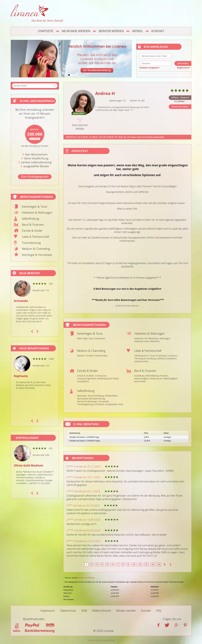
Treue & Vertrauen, (158, 356)
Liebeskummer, (141, 361)
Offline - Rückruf (180, 98)
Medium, (81, 356)
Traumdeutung (31, 243)
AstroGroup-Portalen (86, 578)
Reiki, (121, 404)
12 (146, 564)
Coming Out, (101, 376)
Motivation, (82, 396)
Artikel (138, 31)
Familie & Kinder (32, 231)
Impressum (48, 611)
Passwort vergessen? (149, 68)
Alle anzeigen (69, 599)
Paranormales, (101, 356)
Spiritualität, (83, 399)
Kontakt (158, 31)
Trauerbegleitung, (85, 404)
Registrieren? (184, 68)
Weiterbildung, (152, 376)
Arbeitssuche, (156, 378)
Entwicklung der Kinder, (108, 378)
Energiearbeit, (111, 404)
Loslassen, (173, 356)
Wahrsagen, (165, 338)
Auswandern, (83, 381)
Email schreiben (180, 107)
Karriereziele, (140, 381)
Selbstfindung (30, 219)
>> (171, 564)
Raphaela (21, 376)
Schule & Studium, (86, 376)
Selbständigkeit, (170, 378)
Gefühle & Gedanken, (167, 358)
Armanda (21, 301)
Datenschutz (68, 611)
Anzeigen (167, 437)
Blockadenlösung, (97, 399)
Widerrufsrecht (102, 611)
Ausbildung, (140, 376)
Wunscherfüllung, (96, 396)
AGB (84, 611)
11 (140, 564)
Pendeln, (90, 356)
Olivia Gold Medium (29, 465)
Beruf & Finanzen (33, 225)
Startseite (46, 31)
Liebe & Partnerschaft (36, 237)
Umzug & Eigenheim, (87, 378)
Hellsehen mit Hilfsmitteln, (147, 338)
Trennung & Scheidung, (145, 358)
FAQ (159, 611)
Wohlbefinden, (111, 396)
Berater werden (111, 31)
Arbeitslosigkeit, (142, 378)
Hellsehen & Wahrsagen (37, 213)
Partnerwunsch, (142, 356)
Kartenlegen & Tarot (34, 207)
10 (134, 564)
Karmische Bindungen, (88, 401)
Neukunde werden (76, 31)
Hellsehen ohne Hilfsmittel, (147, 341)
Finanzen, (164, 376)
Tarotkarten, (100, 338)
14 (159, 564)
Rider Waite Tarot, (85, 338)
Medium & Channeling (36, 249)
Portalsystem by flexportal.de (101, 640)
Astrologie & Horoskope (37, 255)
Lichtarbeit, (99, 404)
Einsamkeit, (104, 401)
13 (153, 564)
